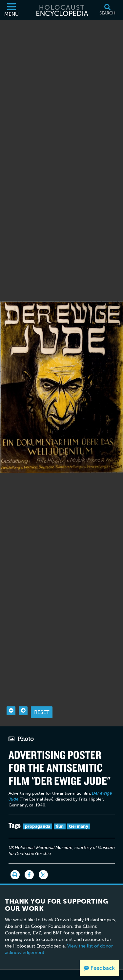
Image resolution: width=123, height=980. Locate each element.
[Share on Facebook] (29, 858)
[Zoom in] (23, 694)
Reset (42, 695)
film (60, 810)
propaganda (38, 810)
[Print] (15, 858)
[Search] (107, 10)
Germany (79, 810)
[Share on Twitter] (43, 858)
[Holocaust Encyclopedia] (62, 10)
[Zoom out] (11, 694)
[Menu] (11, 10)
